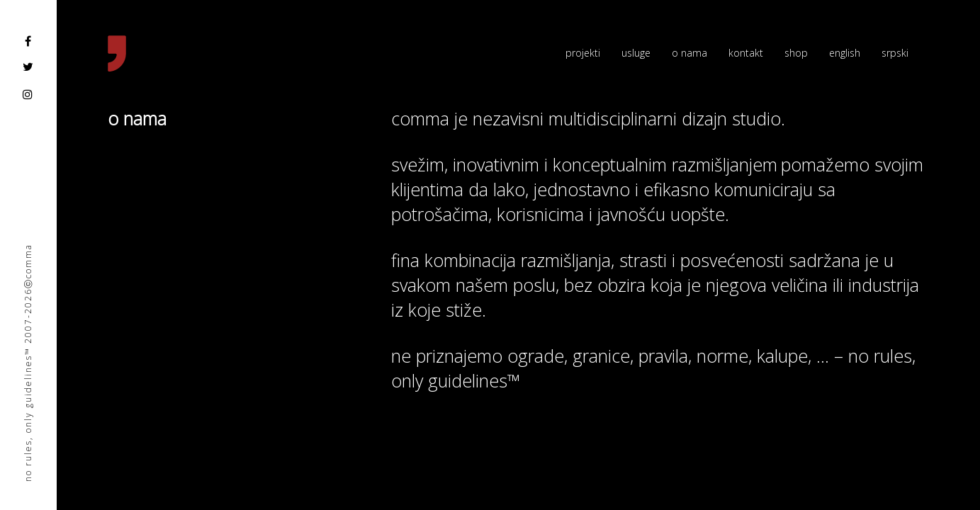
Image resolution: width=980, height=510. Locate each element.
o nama (689, 53)
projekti (583, 53)
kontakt (746, 53)
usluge (636, 53)
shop (796, 53)
